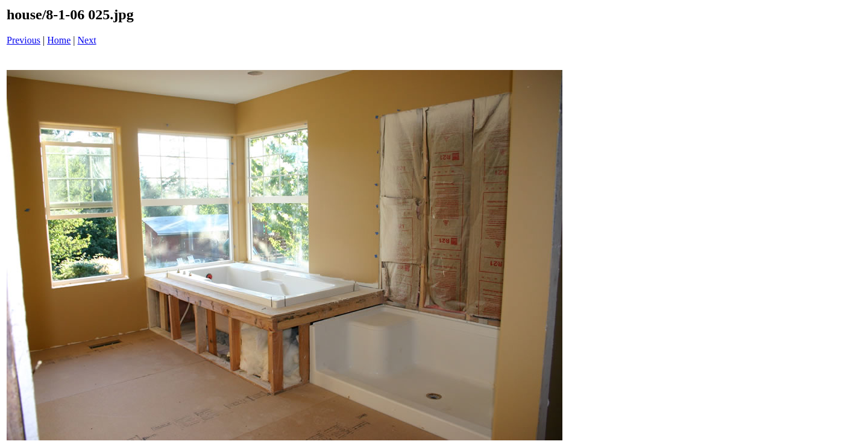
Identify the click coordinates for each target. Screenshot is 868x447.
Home (59, 40)
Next (87, 40)
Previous (24, 40)
